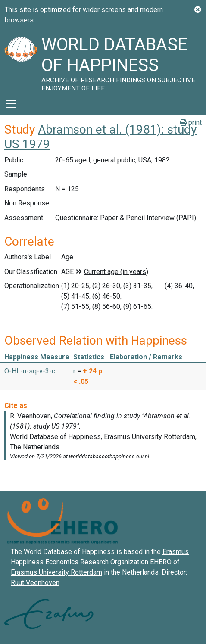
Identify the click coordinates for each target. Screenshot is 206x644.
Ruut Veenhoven (35, 583)
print (191, 123)
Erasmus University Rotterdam (56, 572)
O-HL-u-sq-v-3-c (30, 371)
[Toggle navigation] (11, 104)
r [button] (75, 371)
